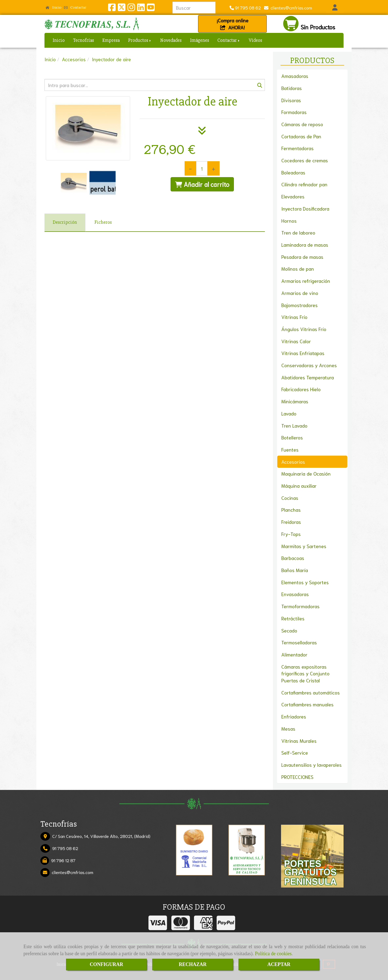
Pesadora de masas (302, 257)
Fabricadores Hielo (301, 389)
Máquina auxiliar (299, 486)
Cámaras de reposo (302, 124)
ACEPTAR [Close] (279, 964)
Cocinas (290, 498)
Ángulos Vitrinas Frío (304, 329)
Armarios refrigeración (306, 281)
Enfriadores (294, 716)
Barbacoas (293, 558)
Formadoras (294, 112)
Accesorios (293, 462)
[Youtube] (151, 8)
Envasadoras (295, 594)
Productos (140, 40)
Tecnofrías (84, 40)
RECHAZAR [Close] (193, 964)
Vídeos (255, 40)
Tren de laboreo (298, 232)
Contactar (75, 7)
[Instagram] (131, 8)
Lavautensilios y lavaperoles (311, 765)
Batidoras (292, 88)
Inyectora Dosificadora (305, 208)
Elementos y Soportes (305, 582)
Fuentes (290, 449)
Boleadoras (293, 172)
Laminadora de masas (305, 245)
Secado (289, 630)
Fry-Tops (291, 534)
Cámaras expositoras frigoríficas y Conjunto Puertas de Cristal (305, 673)
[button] (335, 8)
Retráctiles (293, 618)
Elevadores (293, 196)
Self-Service (295, 752)
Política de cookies (273, 954)
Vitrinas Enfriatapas (303, 353)
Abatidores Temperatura (308, 377)
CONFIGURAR (106, 964)
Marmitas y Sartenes (304, 546)
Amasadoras (295, 76)
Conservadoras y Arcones (309, 365)
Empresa (111, 40)
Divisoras (291, 100)
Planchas (291, 510)
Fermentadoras (297, 148)
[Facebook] (112, 8)
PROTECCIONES (297, 777)
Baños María (295, 570)
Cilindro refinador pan (304, 184)
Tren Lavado (294, 425)
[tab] (65, 223)
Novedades (171, 40)
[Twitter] (122, 8)
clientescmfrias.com (290, 7)
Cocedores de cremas (305, 160)
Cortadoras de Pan (301, 136)
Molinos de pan (298, 269)
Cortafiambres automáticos (311, 692)
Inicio (53, 7)
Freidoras (291, 522)
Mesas (288, 728)
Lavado (289, 413)
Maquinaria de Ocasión (306, 473)
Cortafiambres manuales (307, 704)
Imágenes (200, 40)
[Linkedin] (141, 8)
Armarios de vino (300, 293)
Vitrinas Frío (294, 317)
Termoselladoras (299, 642)
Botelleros (292, 437)
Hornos (289, 221)
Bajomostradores (299, 305)
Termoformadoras (300, 606)
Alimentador (294, 654)
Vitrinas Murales (299, 741)
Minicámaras (295, 401)
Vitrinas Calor (296, 341)
